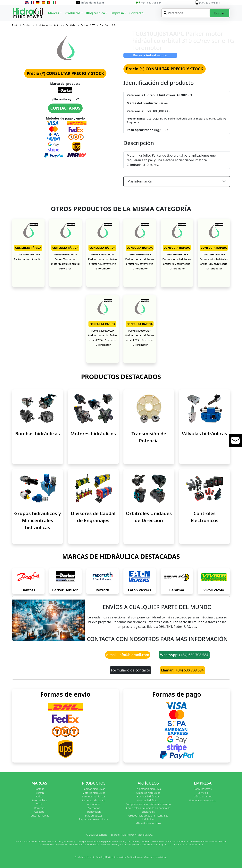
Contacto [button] (136, 13)
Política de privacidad (116, 857)
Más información (140, 181)
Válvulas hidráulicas (205, 434)
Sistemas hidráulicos (94, 796)
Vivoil (39, 804)
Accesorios (94, 808)
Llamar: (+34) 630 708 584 (182, 670)
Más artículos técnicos (148, 823)
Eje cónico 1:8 (108, 25)
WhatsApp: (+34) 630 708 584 (184, 655)
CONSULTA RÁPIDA (28, 248)
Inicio (15, 25)
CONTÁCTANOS (65, 108)
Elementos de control (94, 800)
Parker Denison (65, 590)
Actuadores (94, 804)
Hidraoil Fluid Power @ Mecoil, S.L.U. (132, 835)
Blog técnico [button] (96, 13)
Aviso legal (101, 857)
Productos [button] (73, 13)
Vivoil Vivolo (214, 590)
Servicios (203, 793)
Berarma (177, 590)
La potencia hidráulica (148, 789)
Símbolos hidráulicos (148, 793)
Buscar (219, 13)
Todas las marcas (39, 816)
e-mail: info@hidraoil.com (128, 655)
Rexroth (102, 590)
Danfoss (28, 590)
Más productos (94, 816)
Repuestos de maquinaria (94, 819)
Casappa (39, 812)
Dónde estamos (203, 796)
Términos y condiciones (156, 857)
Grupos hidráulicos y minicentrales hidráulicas (148, 818)
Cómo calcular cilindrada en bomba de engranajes (148, 810)
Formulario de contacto (131, 670)
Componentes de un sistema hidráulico (148, 804)
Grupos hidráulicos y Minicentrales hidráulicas (37, 520)
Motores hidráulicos (50, 25)
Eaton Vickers (139, 590)
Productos (28, 25)
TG (94, 25)
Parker (84, 25)
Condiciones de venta (85, 857)
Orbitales (71, 25)
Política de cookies (136, 857)
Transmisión (94, 812)
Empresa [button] (117, 13)
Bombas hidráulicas (38, 434)
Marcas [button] (54, 13)
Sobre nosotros (203, 789)
